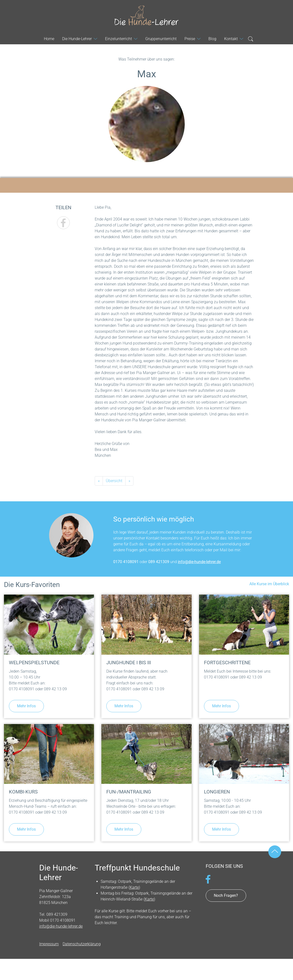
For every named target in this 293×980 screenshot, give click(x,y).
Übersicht (114, 481)
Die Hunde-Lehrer (146, 16)
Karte (134, 887)
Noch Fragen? (226, 895)
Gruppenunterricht (161, 39)
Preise (190, 39)
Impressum (49, 944)
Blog (212, 39)
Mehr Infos (26, 706)
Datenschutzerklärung (82, 944)
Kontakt (231, 39)
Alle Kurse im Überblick (269, 584)
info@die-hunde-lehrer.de (199, 562)
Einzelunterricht (119, 39)
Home (49, 39)
